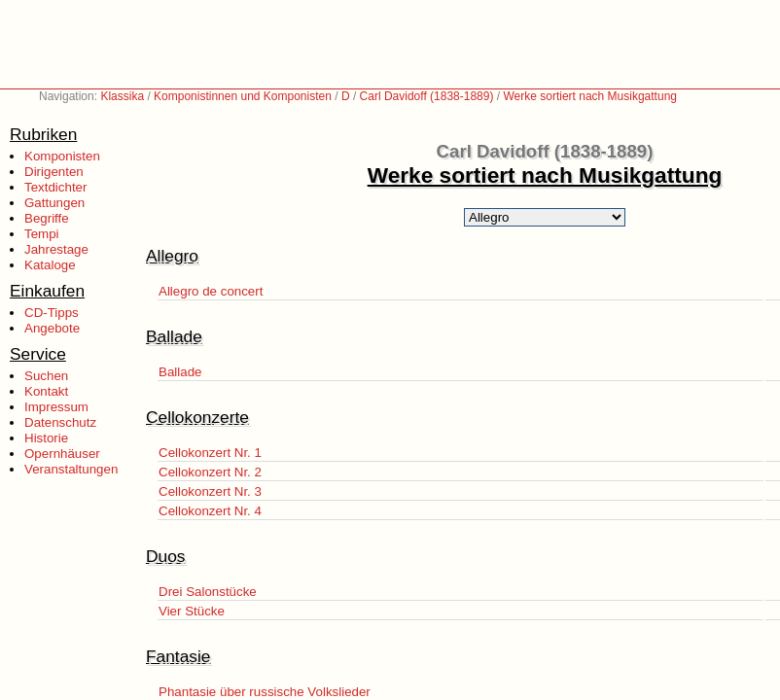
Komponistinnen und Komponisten (243, 96)
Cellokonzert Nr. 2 (210, 472)
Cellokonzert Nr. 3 (210, 491)
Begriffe (47, 218)
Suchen (46, 376)
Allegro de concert (211, 291)
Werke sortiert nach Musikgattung (590, 96)
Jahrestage (56, 249)
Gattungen (54, 203)
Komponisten (62, 156)
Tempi (42, 234)
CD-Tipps (52, 313)
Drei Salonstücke (208, 592)
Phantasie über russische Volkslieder (265, 692)
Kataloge (50, 265)
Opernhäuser (62, 454)
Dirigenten (54, 172)
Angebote (52, 328)
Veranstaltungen (71, 469)
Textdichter (55, 187)
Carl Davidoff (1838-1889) (427, 96)
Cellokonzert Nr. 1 (210, 453)
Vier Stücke (192, 611)
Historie (46, 438)
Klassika (122, 96)
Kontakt (46, 391)
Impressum (56, 407)
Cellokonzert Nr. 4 (210, 511)
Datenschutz (60, 422)
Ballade (180, 372)
